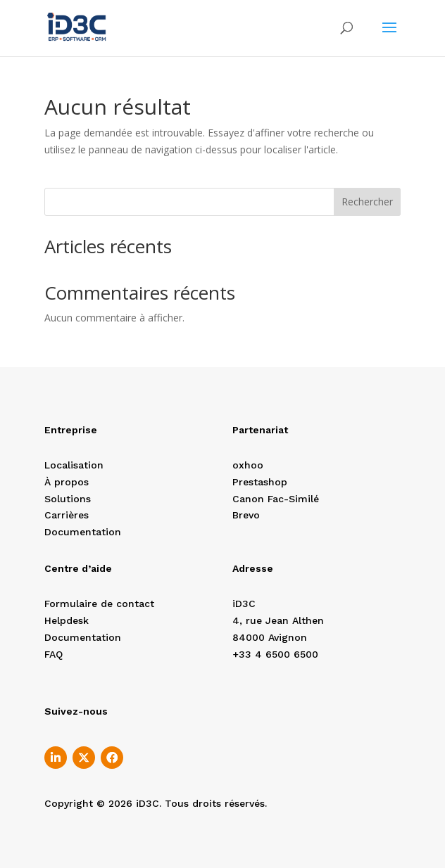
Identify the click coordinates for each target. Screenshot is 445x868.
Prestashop (260, 482)
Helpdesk (67, 620)
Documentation (83, 532)
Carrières (67, 515)
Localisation (74, 465)
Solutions (68, 499)
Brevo (246, 515)
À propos (67, 482)
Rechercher (367, 202)
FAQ (54, 654)
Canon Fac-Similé (276, 499)
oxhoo (248, 465)
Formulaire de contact (99, 604)
